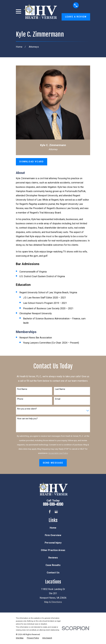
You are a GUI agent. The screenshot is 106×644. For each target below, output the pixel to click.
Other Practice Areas (53, 550)
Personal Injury (53, 543)
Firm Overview (53, 535)
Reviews (53, 558)
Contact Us (53, 573)
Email (58, 399)
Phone (20, 399)
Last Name (60, 389)
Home (53, 528)
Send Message (53, 463)
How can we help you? (27, 419)
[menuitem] (20, 638)
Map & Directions (53, 602)
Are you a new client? (27, 409)
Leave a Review (76, 17)
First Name (22, 389)
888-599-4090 (53, 504)
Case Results (53, 565)
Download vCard (32, 162)
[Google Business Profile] (56, 512)
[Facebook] (50, 512)
